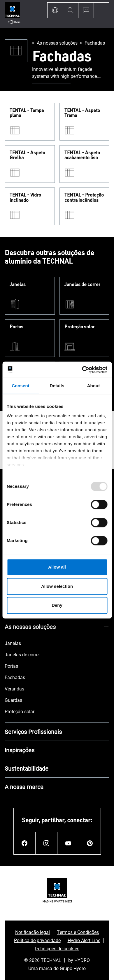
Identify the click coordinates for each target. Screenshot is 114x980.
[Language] (55, 10)
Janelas (18, 285)
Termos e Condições (78, 932)
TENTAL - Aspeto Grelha (27, 155)
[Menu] (101, 10)
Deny (57, 605)
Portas (16, 327)
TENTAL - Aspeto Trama (82, 113)
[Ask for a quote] (86, 10)
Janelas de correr (82, 285)
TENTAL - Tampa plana (27, 113)
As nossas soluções (57, 43)
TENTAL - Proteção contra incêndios (84, 198)
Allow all (57, 567)
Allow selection (57, 586)
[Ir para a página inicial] (12, 14)
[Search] (70, 10)
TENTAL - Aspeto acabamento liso (82, 155)
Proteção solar (79, 327)
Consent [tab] (21, 386)
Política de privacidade (37, 940)
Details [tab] (57, 386)
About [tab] (94, 386)
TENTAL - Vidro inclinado (25, 198)
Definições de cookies (57, 948)
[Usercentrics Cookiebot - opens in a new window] (82, 370)
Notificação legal (33, 932)
